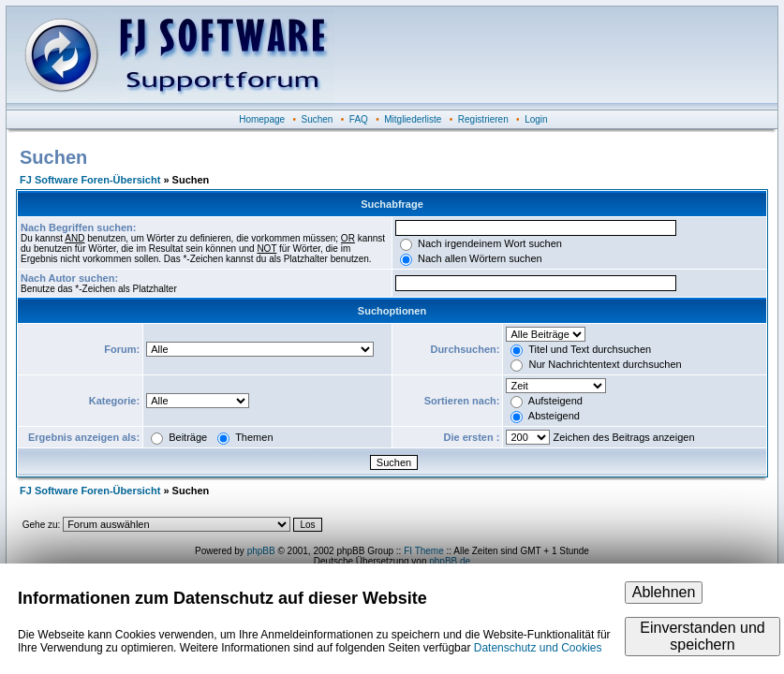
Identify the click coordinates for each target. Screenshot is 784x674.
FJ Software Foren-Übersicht (90, 180)
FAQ (359, 119)
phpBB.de (450, 561)
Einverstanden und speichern (702, 636)
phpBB (261, 551)
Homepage (262, 119)
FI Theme (424, 551)
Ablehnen (664, 592)
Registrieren (483, 119)
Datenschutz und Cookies (538, 648)
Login (536, 119)
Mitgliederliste (413, 119)
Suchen (318, 119)
